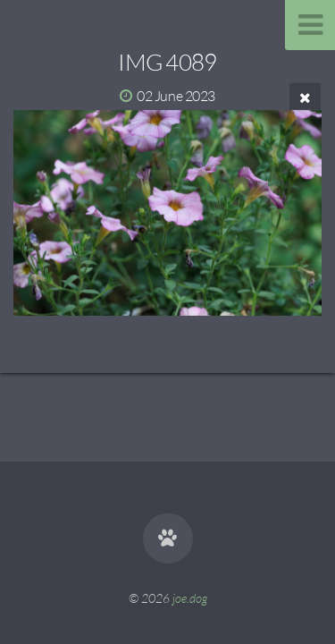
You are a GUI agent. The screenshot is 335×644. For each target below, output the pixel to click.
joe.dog (190, 598)
